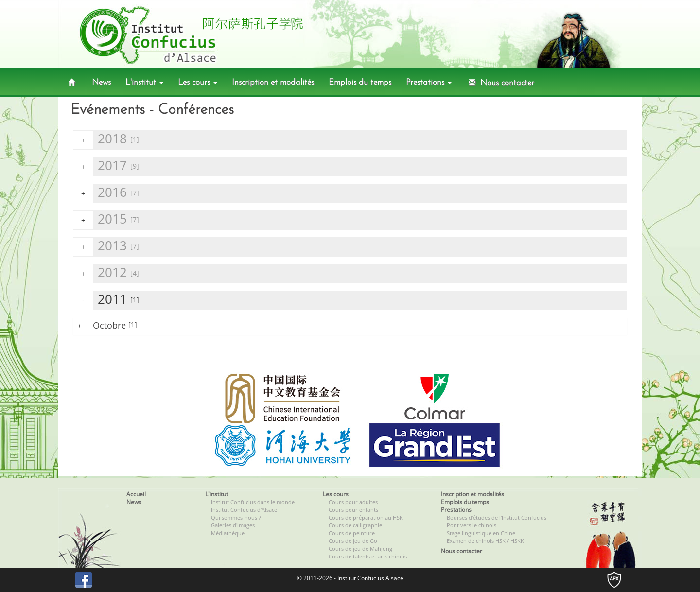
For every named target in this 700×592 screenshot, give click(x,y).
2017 (106, 166)
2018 (106, 140)
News (101, 82)
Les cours (198, 82)
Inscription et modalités (273, 82)
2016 (106, 193)
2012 (106, 273)
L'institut (144, 82)
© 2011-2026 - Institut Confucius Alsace (350, 578)
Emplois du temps (360, 82)
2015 (106, 220)
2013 (106, 247)
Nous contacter (500, 83)
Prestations (429, 82)
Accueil (136, 494)
